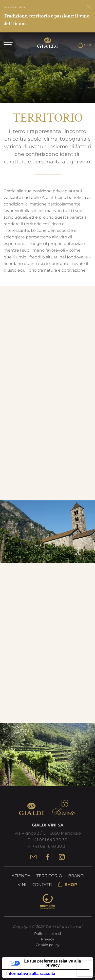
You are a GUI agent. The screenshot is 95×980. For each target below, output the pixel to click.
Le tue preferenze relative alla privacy (52, 963)
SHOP (85, 45)
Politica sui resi (48, 934)
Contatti (42, 884)
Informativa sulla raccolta (31, 974)
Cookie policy (48, 945)
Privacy (48, 939)
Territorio (49, 876)
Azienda (21, 876)
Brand (76, 876)
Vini (22, 884)
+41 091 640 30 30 (50, 840)
